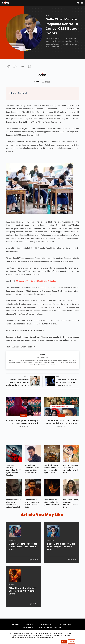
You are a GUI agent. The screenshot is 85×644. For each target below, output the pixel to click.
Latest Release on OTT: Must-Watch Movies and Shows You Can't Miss (62, 422)
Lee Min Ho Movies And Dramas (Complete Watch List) (71, 469)
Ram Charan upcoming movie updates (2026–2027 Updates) (32, 469)
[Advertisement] (8, 42)
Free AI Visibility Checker (51, 627)
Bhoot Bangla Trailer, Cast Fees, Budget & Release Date (61, 547)
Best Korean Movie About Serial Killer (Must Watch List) (52, 502)
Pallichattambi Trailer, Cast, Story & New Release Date (33, 503)
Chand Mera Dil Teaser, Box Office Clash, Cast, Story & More (23, 547)
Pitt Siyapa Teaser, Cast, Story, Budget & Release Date (71, 503)
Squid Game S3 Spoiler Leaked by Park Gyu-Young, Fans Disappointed (23, 422)
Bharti (38, 82)
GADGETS (12, 541)
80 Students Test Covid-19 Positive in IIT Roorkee (36, 281)
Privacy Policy (66, 624)
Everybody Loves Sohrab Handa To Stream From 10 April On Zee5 (51, 469)
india (47, 15)
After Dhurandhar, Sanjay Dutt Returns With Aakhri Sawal (22, 591)
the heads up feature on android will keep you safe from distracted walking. (67, 382)
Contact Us (47, 624)
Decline (71, 642)
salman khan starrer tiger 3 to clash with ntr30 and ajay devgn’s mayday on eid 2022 (17, 382)
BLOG (23, 416)
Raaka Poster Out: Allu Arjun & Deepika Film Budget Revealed (13, 503)
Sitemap (16, 624)
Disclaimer (28, 627)
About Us (30, 624)
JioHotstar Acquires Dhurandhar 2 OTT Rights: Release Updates (13, 470)
